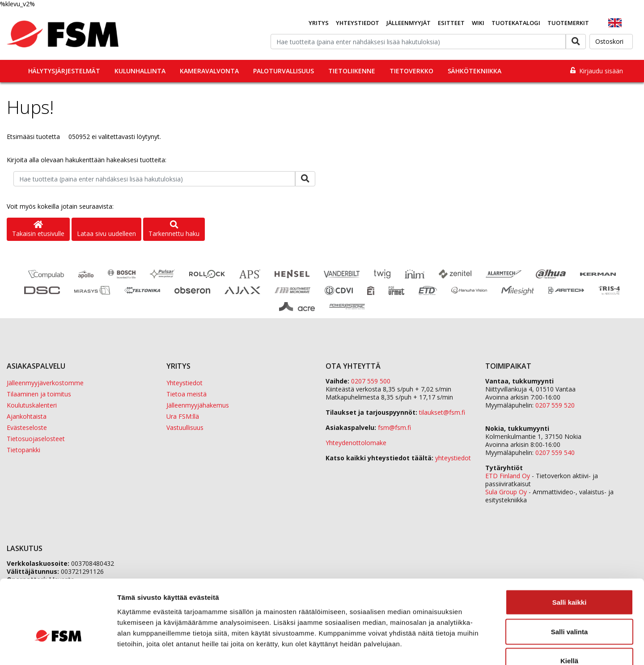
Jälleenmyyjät (409, 23)
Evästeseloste (27, 427)
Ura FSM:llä (183, 416)
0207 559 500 (371, 381)
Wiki (478, 23)
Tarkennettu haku (174, 229)
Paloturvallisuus (284, 71)
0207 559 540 (555, 452)
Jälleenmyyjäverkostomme (45, 383)
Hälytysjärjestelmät (64, 71)
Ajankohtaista (27, 416)
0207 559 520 (555, 405)
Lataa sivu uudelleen (106, 234)
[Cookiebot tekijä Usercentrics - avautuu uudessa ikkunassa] (58, 648)
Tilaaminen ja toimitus (39, 394)
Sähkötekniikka (475, 71)
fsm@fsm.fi (394, 427)
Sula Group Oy (506, 492)
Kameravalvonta (209, 71)
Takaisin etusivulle (38, 229)
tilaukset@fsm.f (442, 412)
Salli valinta (570, 577)
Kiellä (569, 606)
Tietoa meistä (186, 394)
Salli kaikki (570, 548)
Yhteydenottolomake (356, 443)
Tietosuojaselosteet (36, 439)
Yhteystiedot (358, 23)
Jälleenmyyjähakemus (198, 405)
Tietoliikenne (352, 71)
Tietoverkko (411, 71)
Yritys (319, 23)
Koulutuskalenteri (32, 405)
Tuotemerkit (568, 23)
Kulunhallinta (140, 71)
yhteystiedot (453, 458)
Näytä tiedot (478, 647)
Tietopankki (23, 450)
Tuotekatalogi (516, 23)
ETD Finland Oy (508, 476)
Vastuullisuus (185, 427)
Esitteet (451, 23)
